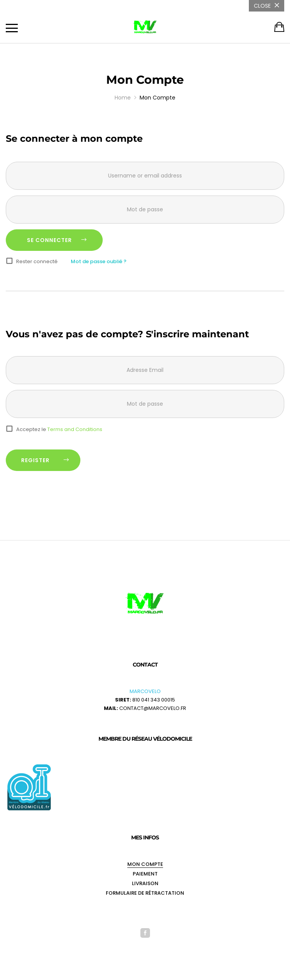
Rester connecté (37, 261)
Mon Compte (145, 864)
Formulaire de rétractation (145, 893)
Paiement (145, 874)
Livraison (145, 883)
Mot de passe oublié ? (99, 261)
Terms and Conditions (75, 429)
